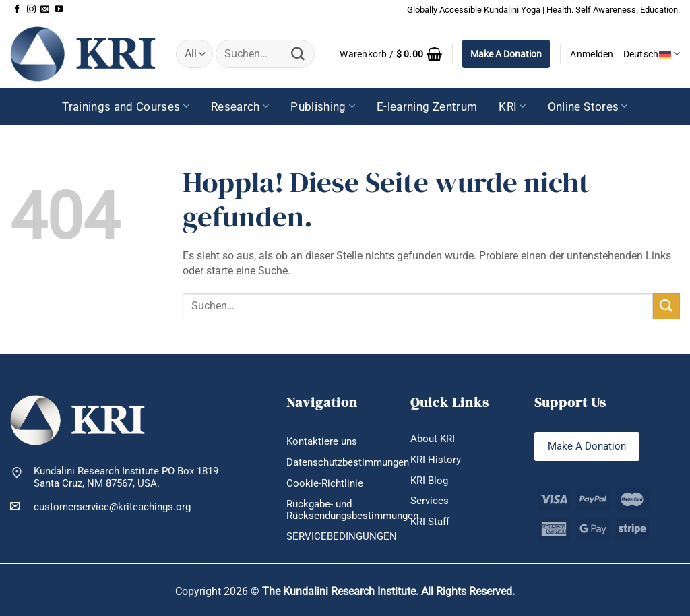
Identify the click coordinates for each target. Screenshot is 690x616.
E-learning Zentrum (427, 106)
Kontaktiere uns (322, 441)
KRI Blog (429, 481)
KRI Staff (430, 522)
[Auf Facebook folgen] (17, 10)
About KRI (433, 439)
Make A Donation (506, 54)
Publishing (323, 106)
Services (430, 501)
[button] (391, 54)
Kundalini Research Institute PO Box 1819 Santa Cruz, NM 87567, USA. (126, 478)
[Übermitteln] (299, 54)
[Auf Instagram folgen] (31, 10)
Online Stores (588, 106)
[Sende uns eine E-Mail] (45, 10)
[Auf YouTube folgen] (59, 10)
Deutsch (652, 54)
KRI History (436, 460)
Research (240, 106)
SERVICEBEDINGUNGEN (342, 536)
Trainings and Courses (126, 106)
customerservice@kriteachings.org (100, 506)
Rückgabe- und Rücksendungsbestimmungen (352, 510)
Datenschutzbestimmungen (348, 462)
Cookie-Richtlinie (325, 483)
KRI (512, 106)
